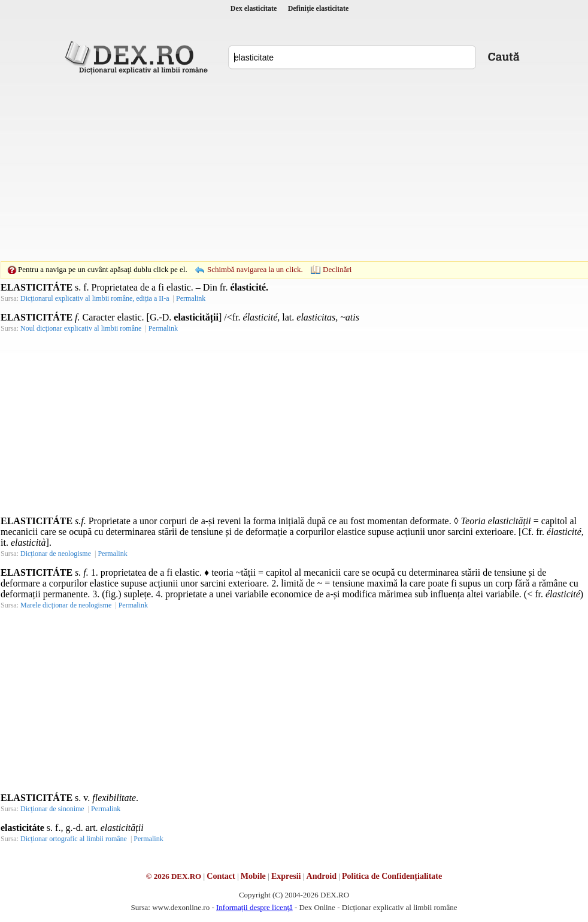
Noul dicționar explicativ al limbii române (81, 328)
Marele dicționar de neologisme (66, 605)
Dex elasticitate (254, 8)
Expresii (286, 876)
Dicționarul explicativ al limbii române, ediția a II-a (95, 298)
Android (322, 876)
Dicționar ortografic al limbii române (74, 839)
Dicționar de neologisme (56, 554)
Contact (221, 876)
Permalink (191, 298)
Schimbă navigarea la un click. (255, 269)
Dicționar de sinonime (52, 809)
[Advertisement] (275, 168)
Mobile (253, 876)
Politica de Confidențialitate (392, 876)
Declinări (337, 269)
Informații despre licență (254, 907)
